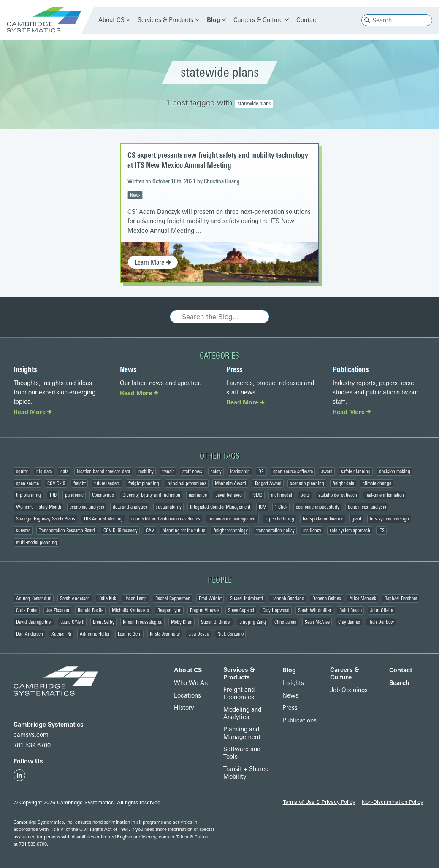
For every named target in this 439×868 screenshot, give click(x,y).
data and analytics (130, 507)
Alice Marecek (363, 598)
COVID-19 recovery (121, 531)
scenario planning (307, 483)
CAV (150, 531)
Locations (187, 696)
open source (27, 483)
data (64, 472)
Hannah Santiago (288, 598)
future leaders (107, 483)
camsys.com (31, 735)
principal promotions (187, 483)
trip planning (28, 495)
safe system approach (350, 531)
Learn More (153, 263)
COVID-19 (56, 483)
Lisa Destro (199, 634)
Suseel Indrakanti (247, 598)
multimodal (282, 495)
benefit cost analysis (367, 507)
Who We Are (192, 683)
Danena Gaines (327, 598)
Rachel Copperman (173, 598)
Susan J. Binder (216, 622)
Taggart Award (268, 483)
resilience (198, 495)
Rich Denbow (381, 622)
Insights (25, 369)
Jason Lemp (136, 598)
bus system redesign (389, 519)
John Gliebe (382, 610)
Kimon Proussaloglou (143, 622)
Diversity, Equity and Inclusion (151, 495)
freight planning (144, 483)
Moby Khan (182, 622)
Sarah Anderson (75, 598)
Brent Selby (104, 622)
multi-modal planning (37, 542)
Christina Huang (222, 182)
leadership (240, 472)
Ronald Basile (91, 610)
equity (22, 472)
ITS (382, 531)
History (184, 708)
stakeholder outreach (338, 495)
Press (234, 369)
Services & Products (165, 20)
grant (356, 519)
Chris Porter (27, 610)
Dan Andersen (30, 634)
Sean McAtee (317, 622)
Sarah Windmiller (314, 610)
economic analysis (87, 507)
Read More (33, 412)
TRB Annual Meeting (103, 519)
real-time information (385, 495)
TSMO (257, 495)
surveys (23, 531)
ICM (263, 507)
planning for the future (184, 531)
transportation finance (323, 519)
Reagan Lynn (169, 610)
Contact (307, 20)
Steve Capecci (241, 610)
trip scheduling (280, 519)
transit (168, 472)
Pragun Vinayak (205, 610)
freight (80, 483)
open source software (293, 472)
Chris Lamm (285, 622)
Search (399, 683)
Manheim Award (230, 483)
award (327, 472)
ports (305, 495)
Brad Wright (210, 598)
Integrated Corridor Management (220, 507)
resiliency (312, 531)
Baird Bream (351, 610)
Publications (351, 369)
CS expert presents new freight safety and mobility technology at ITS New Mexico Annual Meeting (218, 160)
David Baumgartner (34, 622)
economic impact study (318, 507)
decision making (395, 472)
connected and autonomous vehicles (166, 519)
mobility (146, 472)
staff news (192, 472)
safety (216, 472)
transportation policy (275, 531)
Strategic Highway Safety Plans (46, 519)
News (135, 195)
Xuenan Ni (61, 634)
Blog (214, 20)
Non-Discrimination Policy (392, 802)
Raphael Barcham (401, 598)
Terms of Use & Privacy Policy (319, 802)
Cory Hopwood (276, 610)
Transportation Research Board (67, 531)
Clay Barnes (349, 622)
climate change (377, 483)
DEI (262, 472)
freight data (343, 483)
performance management (233, 519)
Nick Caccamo (230, 634)
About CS (111, 20)
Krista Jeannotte (165, 634)
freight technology (231, 531)
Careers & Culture (258, 20)
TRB (53, 495)
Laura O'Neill (72, 622)
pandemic (74, 495)
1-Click (281, 507)
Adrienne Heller (95, 634)
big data (44, 472)
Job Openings (349, 690)
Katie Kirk (107, 598)
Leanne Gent (130, 634)
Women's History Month (39, 507)
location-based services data (103, 472)
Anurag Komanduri (34, 598)
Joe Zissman (58, 610)
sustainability (169, 507)
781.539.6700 (32, 745)
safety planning (356, 472)
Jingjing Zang (253, 622)
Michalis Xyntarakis (130, 610)
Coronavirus (103, 495)
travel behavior (229, 495)
